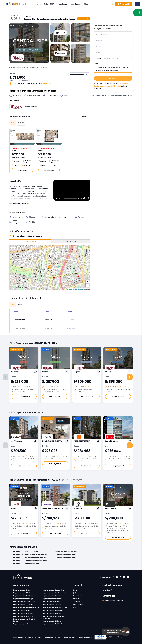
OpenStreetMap (79, 289)
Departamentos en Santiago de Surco (55, 593)
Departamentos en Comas (51, 602)
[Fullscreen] (88, 198)
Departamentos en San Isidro (23, 604)
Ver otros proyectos (32, 107)
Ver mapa (47, 84)
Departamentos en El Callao (52, 621)
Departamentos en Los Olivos (23, 613)
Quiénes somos (78, 593)
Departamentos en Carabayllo (53, 610)
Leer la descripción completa (19, 203)
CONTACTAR (113, 78)
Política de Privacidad (53, 637)
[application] (72, 190)
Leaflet (70, 289)
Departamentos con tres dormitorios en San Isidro (28, 561)
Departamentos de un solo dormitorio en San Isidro (29, 555)
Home (39, 4)
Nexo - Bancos (78, 604)
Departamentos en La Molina (23, 616)
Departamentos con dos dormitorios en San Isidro (28, 558)
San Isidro (33, 67)
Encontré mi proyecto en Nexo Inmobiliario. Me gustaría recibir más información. (113, 69)
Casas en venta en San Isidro (65, 555)
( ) (124, 4)
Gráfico (21, 304)
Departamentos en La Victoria (53, 624)
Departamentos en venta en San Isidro (24, 552)
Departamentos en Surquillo (52, 604)
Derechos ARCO (70, 637)
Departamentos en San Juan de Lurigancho (53, 617)
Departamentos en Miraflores (23, 593)
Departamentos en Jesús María (24, 602)
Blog (86, 4)
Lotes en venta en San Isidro (65, 558)
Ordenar (86, 116)
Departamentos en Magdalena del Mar (26, 607)
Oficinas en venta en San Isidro (66, 552)
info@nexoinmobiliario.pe (114, 600)
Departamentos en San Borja (23, 596)
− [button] (87, 285)
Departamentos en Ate (21, 624)
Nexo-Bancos (76, 4)
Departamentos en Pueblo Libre (53, 590)
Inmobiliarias (62, 4)
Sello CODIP (49, 4)
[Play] (56, 198)
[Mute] (84, 198)
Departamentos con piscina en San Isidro (25, 564)
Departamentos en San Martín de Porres (24, 620)
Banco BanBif (107, 590)
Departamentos (21, 67)
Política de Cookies (85, 637)
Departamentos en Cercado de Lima (55, 607)
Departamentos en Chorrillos (52, 596)
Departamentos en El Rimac (52, 613)
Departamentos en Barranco (52, 599)
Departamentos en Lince (22, 610)
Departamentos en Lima (21, 590)
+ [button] (87, 282)
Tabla (13, 304)
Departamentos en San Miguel (24, 599)
